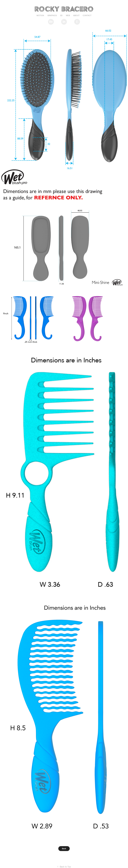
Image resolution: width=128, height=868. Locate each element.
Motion (40, 16)
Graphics (52, 16)
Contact (87, 16)
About (76, 16)
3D (61, 16)
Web (68, 16)
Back (64, 849)
